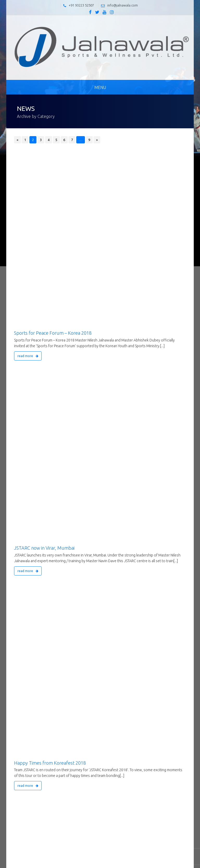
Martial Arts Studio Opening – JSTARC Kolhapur (63, 420)
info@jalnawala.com (123, 5)
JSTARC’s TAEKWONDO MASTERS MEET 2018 (62, 365)
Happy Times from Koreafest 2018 (50, 263)
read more (28, 189)
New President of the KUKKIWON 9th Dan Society (65, 522)
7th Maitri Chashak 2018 (39, 474)
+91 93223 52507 (81, 5)
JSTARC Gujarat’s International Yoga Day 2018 (61, 311)
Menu (100, 87)
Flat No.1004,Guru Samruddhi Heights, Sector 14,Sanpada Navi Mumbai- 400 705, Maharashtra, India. (93, 820)
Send (174, 756)
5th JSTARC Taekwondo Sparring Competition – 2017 (69, 619)
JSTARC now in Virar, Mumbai (44, 215)
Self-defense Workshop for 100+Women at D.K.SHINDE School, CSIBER (88, 570)
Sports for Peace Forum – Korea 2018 (53, 166)
